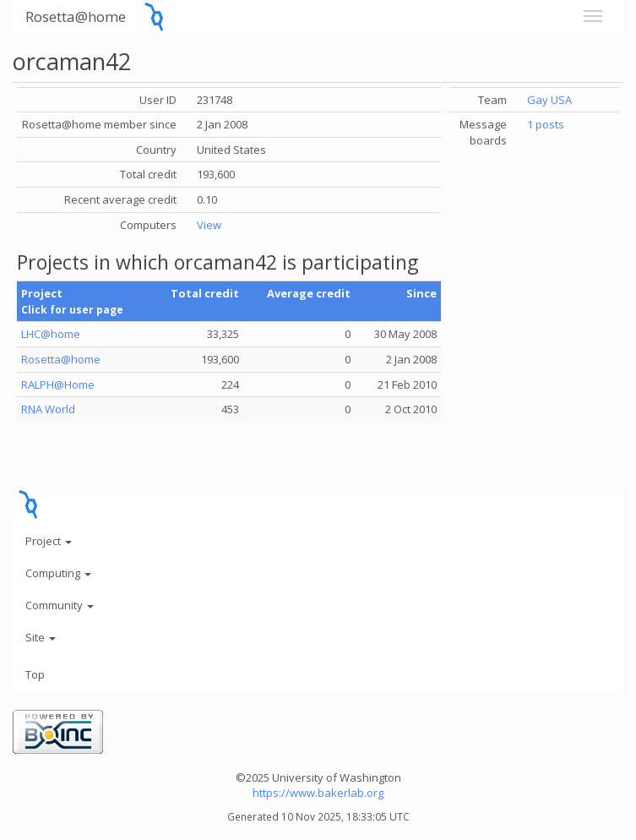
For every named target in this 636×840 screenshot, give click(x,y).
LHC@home (51, 334)
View (209, 225)
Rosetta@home (76, 16)
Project (49, 541)
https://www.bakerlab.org (318, 793)
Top (35, 674)
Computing (58, 573)
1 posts (546, 124)
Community (60, 605)
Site (41, 637)
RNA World (48, 409)
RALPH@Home (58, 385)
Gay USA (549, 100)
